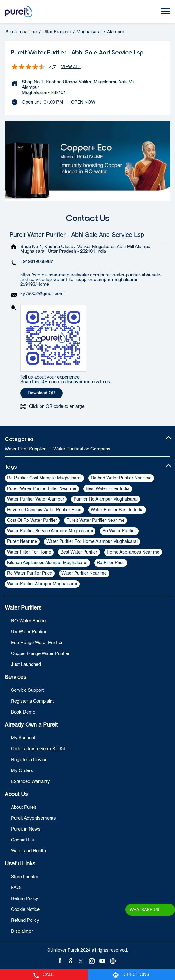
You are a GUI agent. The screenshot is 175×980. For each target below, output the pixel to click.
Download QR (41, 393)
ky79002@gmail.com (42, 294)
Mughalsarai (89, 32)
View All (71, 67)
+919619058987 (37, 262)
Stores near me (21, 32)
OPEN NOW (83, 102)
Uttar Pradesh (57, 32)
